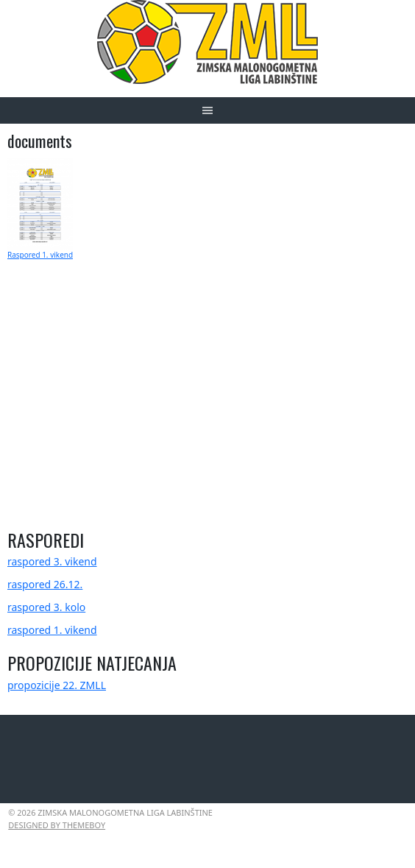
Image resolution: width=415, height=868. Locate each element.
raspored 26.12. (45, 584)
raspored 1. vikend (52, 630)
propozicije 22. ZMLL (57, 685)
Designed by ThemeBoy (57, 825)
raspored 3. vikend (52, 561)
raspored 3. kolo (46, 607)
